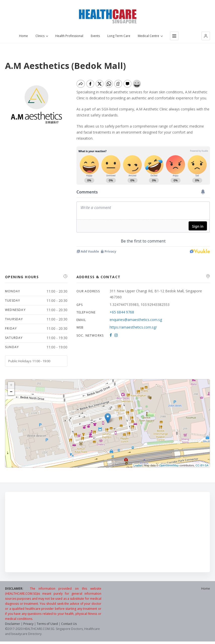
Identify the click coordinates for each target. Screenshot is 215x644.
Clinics (42, 36)
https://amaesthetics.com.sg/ (133, 327)
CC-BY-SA (202, 465)
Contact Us (69, 624)
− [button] (11, 392)
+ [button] (11, 385)
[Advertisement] (107, 532)
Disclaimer (13, 624)
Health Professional (69, 36)
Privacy (28, 624)
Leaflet (138, 465)
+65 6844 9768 (122, 312)
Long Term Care (119, 36)
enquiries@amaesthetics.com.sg (136, 320)
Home (24, 36)
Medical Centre (150, 36)
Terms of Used (47, 624)
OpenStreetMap (169, 465)
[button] (206, 36)
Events (95, 36)
